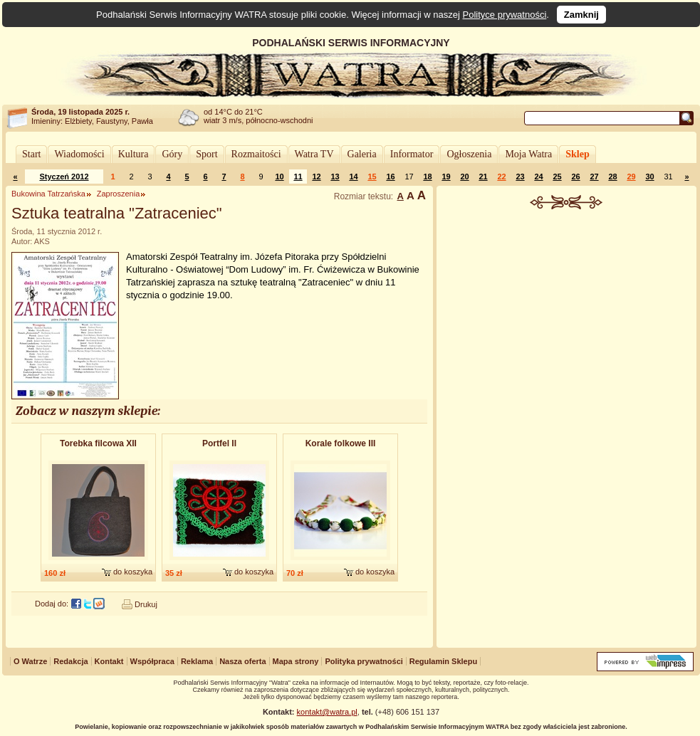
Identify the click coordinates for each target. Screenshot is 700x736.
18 (427, 177)
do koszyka (133, 572)
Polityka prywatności (364, 661)
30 (649, 177)
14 (353, 177)
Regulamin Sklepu (443, 661)
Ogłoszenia (469, 154)
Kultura (134, 154)
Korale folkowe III (341, 443)
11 (298, 177)
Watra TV (314, 154)
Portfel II (219, 443)
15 (372, 177)
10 (279, 177)
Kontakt (109, 661)
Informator (412, 154)
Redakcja (70, 661)
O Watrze (30, 661)
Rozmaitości (256, 154)
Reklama (197, 661)
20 (464, 177)
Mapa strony (296, 661)
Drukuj (146, 604)
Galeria (362, 154)
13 (335, 177)
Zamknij (581, 15)
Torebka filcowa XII (98, 443)
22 (501, 177)
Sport (207, 154)
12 (316, 177)
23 (520, 177)
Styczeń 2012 (64, 177)
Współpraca (152, 661)
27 (594, 177)
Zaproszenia (119, 194)
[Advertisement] (567, 430)
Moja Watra (528, 154)
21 (483, 177)
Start (31, 154)
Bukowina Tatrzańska (48, 194)
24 (538, 177)
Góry (172, 154)
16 (390, 177)
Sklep (577, 154)
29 (631, 177)
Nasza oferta (242, 661)
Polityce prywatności (505, 15)
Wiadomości (79, 154)
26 (575, 177)
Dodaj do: (52, 604)
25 (557, 177)
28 (612, 177)
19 (446, 177)
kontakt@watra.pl (327, 712)
